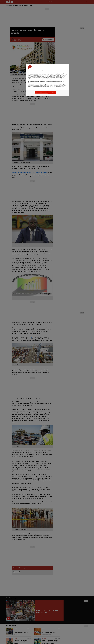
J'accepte (52, 92)
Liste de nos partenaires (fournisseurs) (35, 88)
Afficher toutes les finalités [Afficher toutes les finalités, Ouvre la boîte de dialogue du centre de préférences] (41, 92)
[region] (47, 80)
